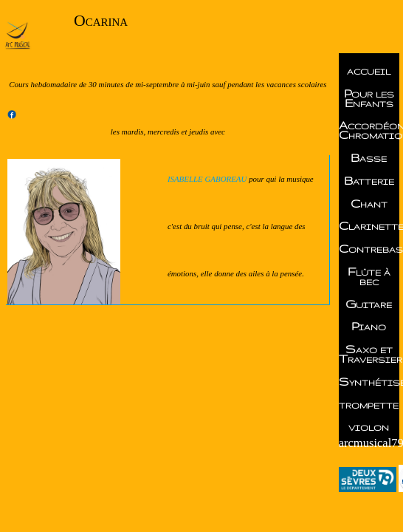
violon (369, 427)
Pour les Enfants (369, 98)
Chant (369, 204)
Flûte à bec (369, 276)
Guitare (369, 304)
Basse (369, 158)
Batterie (369, 181)
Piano (369, 326)
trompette (369, 405)
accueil (369, 71)
